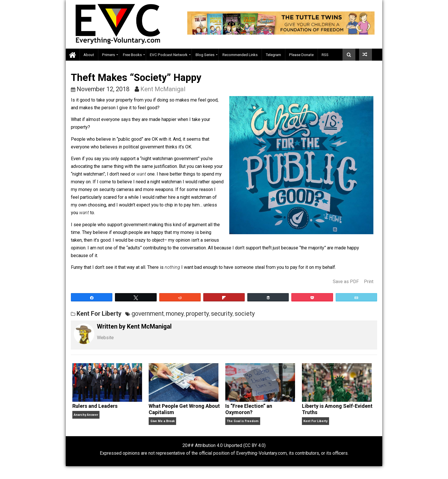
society (245, 314)
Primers (108, 55)
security (222, 314)
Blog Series (205, 55)
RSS (325, 55)
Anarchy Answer (86, 415)
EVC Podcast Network (169, 55)
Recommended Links (240, 55)
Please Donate (301, 55)
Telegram (273, 55)
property (197, 314)
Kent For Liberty (99, 314)
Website (105, 338)
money (175, 314)
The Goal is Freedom (243, 421)
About (89, 55)
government (148, 314)
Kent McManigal (163, 89)
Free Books (132, 55)
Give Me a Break (163, 421)
